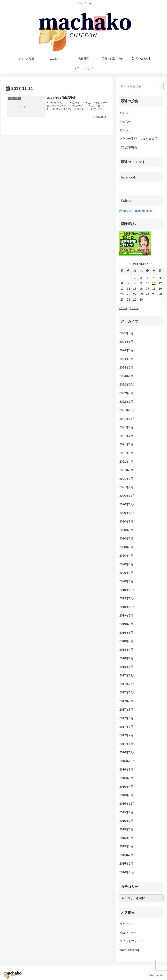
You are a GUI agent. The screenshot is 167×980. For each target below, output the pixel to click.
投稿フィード (128, 933)
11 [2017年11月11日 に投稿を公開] (154, 283)
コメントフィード (131, 941)
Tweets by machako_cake (136, 211)
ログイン (125, 924)
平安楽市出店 (128, 147)
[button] (160, 86)
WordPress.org (129, 950)
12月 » (134, 308)
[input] (141, 86)
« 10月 (123, 308)
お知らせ (125, 113)
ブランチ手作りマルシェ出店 (138, 139)
